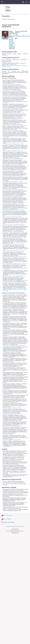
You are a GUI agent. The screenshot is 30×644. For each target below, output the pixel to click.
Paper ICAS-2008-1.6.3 (8, 434)
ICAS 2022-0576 (11, 328)
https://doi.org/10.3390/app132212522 (12, 119)
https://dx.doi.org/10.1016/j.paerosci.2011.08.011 (14, 263)
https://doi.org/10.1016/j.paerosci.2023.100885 (14, 113)
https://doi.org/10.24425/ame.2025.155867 (17, 96)
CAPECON (20, 458)
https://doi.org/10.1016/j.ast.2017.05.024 (12, 217)
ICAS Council (9, 62)
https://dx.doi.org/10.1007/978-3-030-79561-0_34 (14, 346)
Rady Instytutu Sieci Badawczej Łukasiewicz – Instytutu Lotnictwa (15, 66)
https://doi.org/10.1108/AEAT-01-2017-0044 (13, 203)
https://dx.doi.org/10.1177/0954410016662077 (14, 225)
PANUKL (5, 481)
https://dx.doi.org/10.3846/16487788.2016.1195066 (15, 237)
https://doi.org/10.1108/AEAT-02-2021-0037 (13, 151)
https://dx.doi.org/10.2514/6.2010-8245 (12, 414)
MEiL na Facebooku (8, 515)
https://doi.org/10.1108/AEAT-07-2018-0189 (13, 170)
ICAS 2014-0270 (11, 376)
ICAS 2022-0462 (11, 321)
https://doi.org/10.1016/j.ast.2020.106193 (12, 164)
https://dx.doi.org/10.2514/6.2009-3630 (12, 426)
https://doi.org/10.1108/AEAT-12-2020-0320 (15, 137)
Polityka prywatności (20, 526)
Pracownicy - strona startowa (8, 19)
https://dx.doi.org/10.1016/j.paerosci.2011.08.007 (14, 257)
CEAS (15, 64)
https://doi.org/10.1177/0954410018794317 (13, 196)
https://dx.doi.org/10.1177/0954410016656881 (14, 231)
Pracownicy (6, 16)
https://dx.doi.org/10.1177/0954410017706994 (14, 210)
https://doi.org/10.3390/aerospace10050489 (13, 130)
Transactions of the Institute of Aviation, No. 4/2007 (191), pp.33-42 (15, 269)
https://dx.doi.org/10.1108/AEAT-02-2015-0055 (14, 244)
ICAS (19, 63)
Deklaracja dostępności (11, 526)
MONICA (20, 476)
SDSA (4, 484)
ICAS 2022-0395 (11, 314)
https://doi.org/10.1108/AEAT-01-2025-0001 (13, 90)
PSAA (9, 61)
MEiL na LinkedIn (7, 519)
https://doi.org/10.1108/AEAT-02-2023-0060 (13, 108)
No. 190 (22, 381)
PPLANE (9, 467)
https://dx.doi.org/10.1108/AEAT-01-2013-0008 (14, 251)
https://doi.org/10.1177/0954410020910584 (13, 159)
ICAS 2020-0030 (6, 334)
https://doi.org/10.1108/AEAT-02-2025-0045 (15, 102)
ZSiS (8, 7)
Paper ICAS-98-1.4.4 (7, 447)
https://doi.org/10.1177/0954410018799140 (13, 190)
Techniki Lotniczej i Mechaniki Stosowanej (12, 42)
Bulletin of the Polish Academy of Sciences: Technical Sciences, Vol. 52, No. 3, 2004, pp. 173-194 (15, 290)
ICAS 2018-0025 (11, 351)
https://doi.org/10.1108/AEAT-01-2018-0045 (13, 182)
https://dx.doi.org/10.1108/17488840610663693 (14, 276)
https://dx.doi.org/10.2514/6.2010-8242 (12, 408)
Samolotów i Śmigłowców (12, 47)
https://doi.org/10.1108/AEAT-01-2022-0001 (13, 125)
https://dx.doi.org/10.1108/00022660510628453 (14, 282)
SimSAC (26, 462)
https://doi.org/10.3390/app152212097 (12, 84)
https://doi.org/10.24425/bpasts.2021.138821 (13, 144)
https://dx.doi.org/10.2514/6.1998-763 (12, 440)
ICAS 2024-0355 (11, 300)
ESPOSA (5, 472)
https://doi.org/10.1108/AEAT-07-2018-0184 (13, 176)
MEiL (8, 10)
